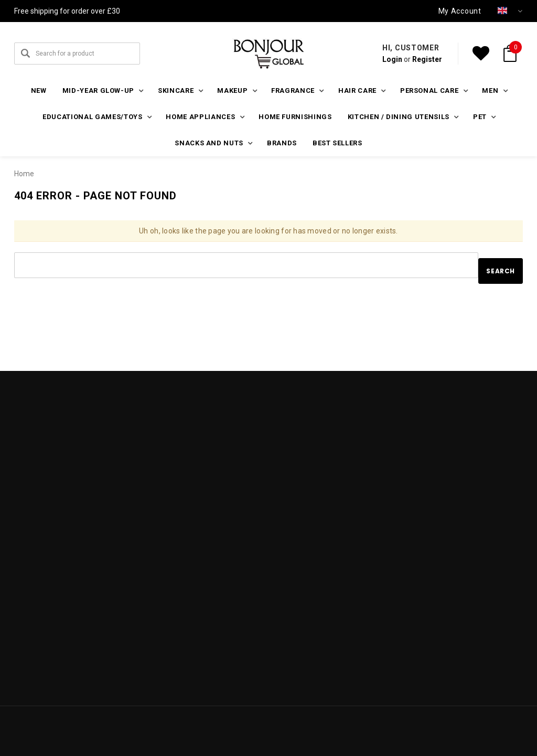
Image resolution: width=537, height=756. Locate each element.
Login (392, 59)
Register (427, 59)
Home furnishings (295, 117)
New (39, 90)
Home (24, 174)
